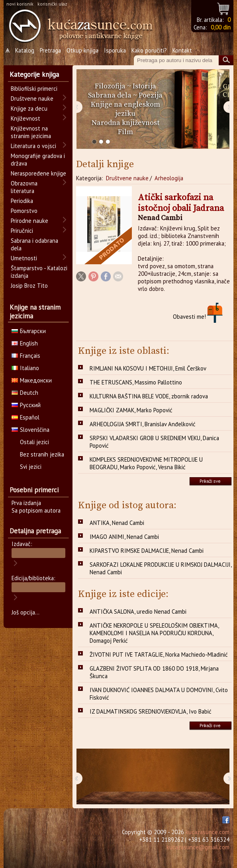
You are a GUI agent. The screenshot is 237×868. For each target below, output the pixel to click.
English (25, 343)
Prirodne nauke (29, 221)
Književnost (25, 118)
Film (125, 132)
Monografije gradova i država (38, 160)
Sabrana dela (110, 95)
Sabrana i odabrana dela (34, 244)
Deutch (25, 393)
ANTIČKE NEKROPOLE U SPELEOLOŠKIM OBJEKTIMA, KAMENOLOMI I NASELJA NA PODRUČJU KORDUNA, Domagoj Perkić (154, 633)
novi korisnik (20, 4)
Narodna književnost (125, 123)
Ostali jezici (34, 442)
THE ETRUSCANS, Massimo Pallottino (136, 382)
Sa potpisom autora (36, 510)
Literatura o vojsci (33, 146)
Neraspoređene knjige (38, 173)
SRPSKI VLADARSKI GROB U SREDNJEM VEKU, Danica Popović (154, 442)
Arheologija (169, 178)
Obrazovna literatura (24, 187)
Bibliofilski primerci (34, 89)
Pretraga (50, 50)
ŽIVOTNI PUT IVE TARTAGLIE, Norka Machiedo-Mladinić (159, 654)
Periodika (22, 201)
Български (29, 331)
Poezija (151, 95)
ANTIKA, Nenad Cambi (117, 523)
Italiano (25, 368)
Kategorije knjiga (34, 74)
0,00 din (221, 27)
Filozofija (110, 86)
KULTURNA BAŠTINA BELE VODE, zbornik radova (149, 396)
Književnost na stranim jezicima (31, 132)
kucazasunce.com (208, 832)
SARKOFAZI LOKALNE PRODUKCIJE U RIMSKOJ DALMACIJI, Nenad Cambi (161, 568)
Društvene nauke (127, 178)
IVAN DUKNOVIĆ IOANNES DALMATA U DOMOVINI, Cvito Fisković (159, 694)
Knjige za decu (29, 108)
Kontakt (182, 50)
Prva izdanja (26, 503)
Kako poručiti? (149, 50)
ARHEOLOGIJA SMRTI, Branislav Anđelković (143, 424)
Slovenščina (30, 430)
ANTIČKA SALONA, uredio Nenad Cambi (138, 612)
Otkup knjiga (82, 50)
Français (26, 356)
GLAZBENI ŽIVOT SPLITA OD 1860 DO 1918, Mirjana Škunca (154, 672)
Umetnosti (24, 258)
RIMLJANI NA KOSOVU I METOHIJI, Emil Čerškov (148, 368)
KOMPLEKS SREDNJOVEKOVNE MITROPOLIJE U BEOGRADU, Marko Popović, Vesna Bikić (146, 463)
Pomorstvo (24, 211)
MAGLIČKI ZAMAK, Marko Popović (131, 410)
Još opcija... (25, 612)
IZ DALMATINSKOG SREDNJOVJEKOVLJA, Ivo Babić (151, 711)
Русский (26, 405)
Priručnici (22, 231)
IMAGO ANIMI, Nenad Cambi (124, 537)
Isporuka (115, 50)
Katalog (25, 50)
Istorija (144, 86)
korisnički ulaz (52, 4)
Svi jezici (31, 467)
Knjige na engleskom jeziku (125, 109)
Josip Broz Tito (29, 286)
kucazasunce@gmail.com (198, 847)
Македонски (32, 380)
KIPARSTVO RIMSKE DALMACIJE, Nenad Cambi (147, 551)
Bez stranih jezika (42, 454)
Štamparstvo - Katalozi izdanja (39, 272)
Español (25, 417)
